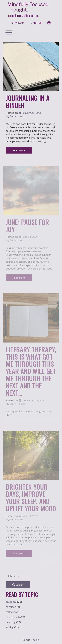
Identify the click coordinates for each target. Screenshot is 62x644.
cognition (11, 607)
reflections (12, 612)
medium (36, 23)
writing (10, 627)
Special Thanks (31, 640)
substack (18, 23)
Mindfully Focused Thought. (28, 7)
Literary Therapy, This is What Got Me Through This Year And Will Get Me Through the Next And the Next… (31, 371)
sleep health (13, 617)
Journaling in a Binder (28, 102)
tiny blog (11, 622)
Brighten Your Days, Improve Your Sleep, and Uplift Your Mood (31, 498)
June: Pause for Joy (27, 226)
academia (11, 602)
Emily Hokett (17, 116)
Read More (19, 150)
